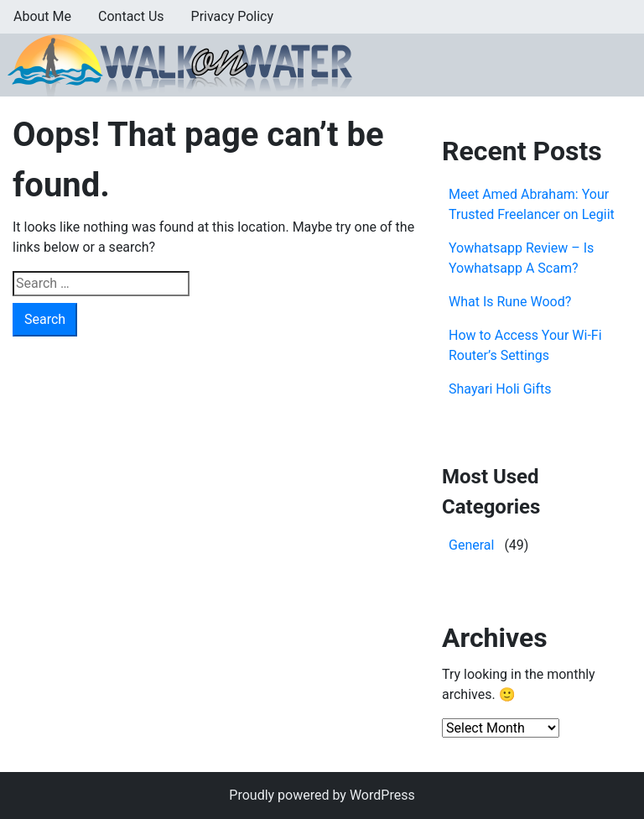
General (471, 545)
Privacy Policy (233, 16)
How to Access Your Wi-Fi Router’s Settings (525, 345)
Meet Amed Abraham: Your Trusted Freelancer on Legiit (532, 204)
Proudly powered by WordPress (322, 795)
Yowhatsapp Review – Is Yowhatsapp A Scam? (521, 258)
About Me (42, 16)
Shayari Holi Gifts (500, 389)
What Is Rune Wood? (510, 302)
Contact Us (131, 16)
